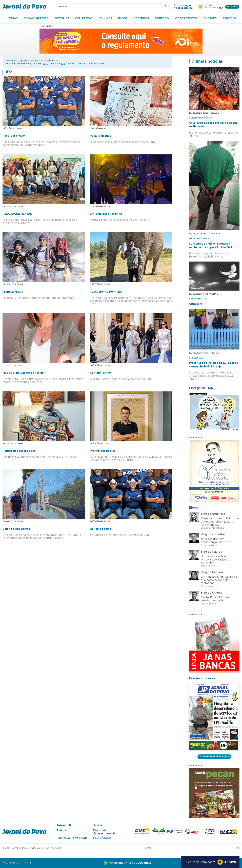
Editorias (62, 18)
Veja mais (232, 7)
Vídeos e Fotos (186, 18)
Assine (98, 826)
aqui (63, 64)
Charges (210, 18)
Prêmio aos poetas (103, 451)
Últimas (12, 18)
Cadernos (141, 18)
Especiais (162, 18)
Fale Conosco (102, 838)
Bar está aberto (101, 529)
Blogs (123, 18)
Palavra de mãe (101, 136)
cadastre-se (185, 8)
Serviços (230, 18)
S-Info (148, 848)
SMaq (236, 848)
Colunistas (84, 18)
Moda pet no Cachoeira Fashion (24, 373)
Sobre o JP (64, 826)
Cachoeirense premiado (106, 292)
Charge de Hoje (201, 388)
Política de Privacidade (72, 838)
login (188, 5)
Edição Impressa (36, 18)
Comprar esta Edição (214, 757)
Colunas (105, 18)
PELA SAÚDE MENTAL (17, 214)
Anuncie (62, 830)
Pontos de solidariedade (19, 451)
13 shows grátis (13, 292)
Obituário (196, 304)
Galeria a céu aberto (16, 529)
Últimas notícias (207, 61)
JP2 (8, 72)
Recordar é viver (14, 136)
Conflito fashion (101, 373)
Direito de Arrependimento (105, 832)
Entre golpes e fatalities (106, 214)
